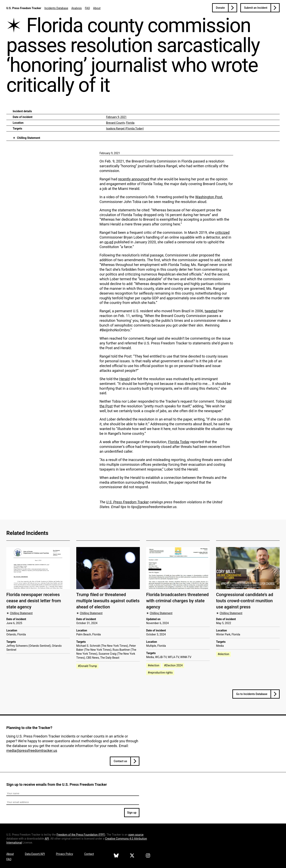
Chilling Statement (29, 138)
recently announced (134, 179)
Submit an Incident (256, 8)
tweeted (211, 311)
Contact (89, 854)
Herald (124, 379)
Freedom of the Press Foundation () (81, 835)
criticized (222, 232)
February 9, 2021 (116, 117)
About (97, 8)
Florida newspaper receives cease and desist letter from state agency (34, 601)
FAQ (87, 8)
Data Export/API (35, 854)
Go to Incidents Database (252, 694)
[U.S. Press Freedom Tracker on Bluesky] (116, 856)
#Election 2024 (173, 665)
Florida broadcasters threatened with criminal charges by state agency (177, 601)
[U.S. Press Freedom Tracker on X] (132, 856)
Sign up (132, 813)
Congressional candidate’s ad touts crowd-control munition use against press (245, 601)
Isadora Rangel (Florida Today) (125, 129)
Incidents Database (56, 8)
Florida (130, 123)
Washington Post (209, 197)
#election (154, 665)
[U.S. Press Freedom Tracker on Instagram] (148, 856)
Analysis (76, 8)
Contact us (120, 761)
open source (136, 835)
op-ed (109, 242)
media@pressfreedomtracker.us (32, 751)
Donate (220, 8)
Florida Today (179, 442)
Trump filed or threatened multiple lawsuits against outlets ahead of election (108, 601)
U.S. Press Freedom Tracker (24, 8)
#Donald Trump (87, 666)
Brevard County (115, 123)
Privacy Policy (65, 854)
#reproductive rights (160, 673)
